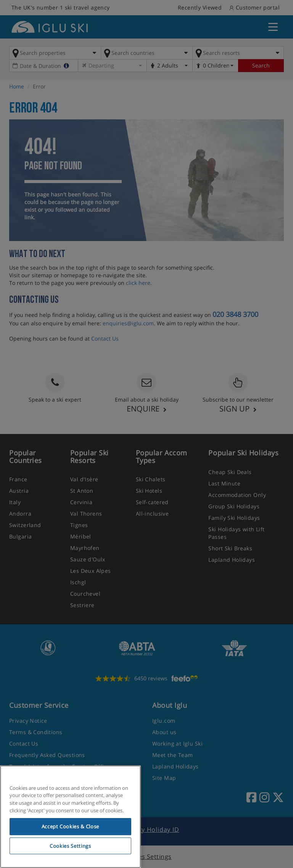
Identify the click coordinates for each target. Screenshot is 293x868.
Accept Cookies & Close (70, 826)
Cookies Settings (70, 846)
